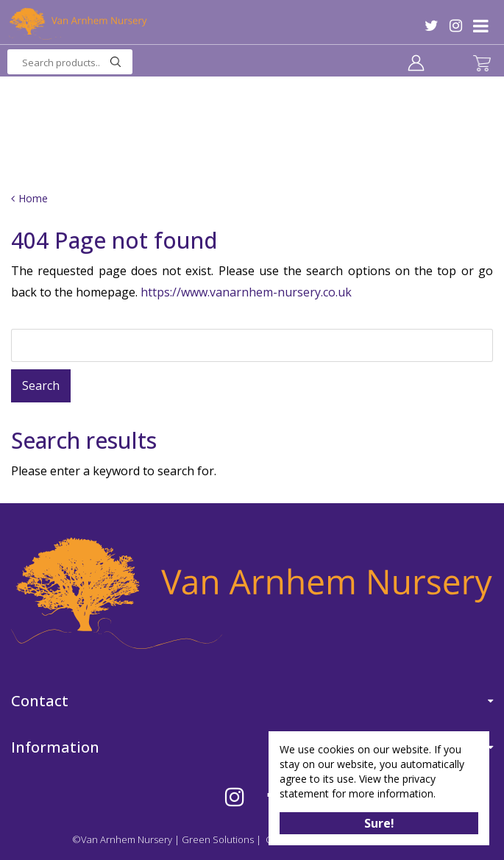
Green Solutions (218, 839)
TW (432, 26)
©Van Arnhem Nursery (122, 839)
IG (456, 26)
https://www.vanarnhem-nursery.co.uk (246, 292)
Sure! (379, 823)
